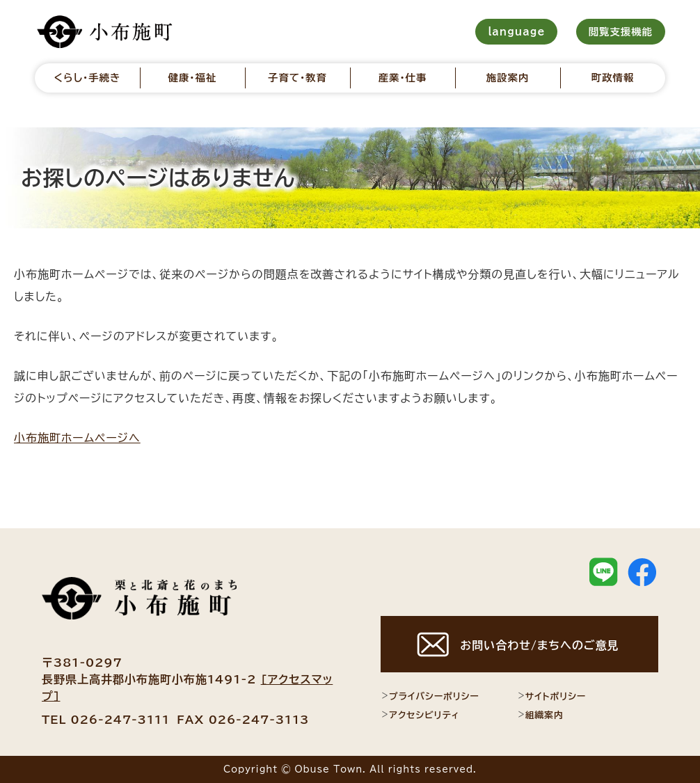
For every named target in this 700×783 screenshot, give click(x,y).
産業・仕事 (403, 78)
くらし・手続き (87, 78)
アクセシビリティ (420, 715)
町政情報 (613, 78)
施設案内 (508, 78)
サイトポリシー (552, 696)
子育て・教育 (297, 78)
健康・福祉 (193, 78)
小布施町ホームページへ (77, 438)
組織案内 (540, 715)
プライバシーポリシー (430, 696)
